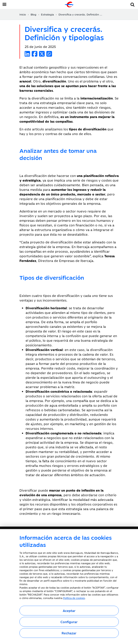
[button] (133, 4)
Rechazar (69, 633)
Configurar (69, 622)
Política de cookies (74, 598)
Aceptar (69, 611)
